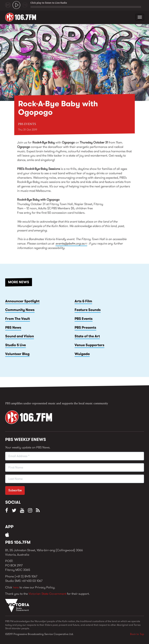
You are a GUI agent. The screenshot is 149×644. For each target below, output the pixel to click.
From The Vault (18, 319)
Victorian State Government (47, 594)
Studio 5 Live (16, 345)
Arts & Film (83, 301)
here (16, 587)
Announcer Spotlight (22, 301)
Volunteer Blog (17, 354)
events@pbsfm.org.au (71, 243)
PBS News (13, 327)
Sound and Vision (20, 336)
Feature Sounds (88, 310)
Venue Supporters (89, 345)
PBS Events (27, 124)
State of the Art (87, 336)
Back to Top (137, 634)
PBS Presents (85, 327)
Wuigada (82, 354)
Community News (20, 310)
